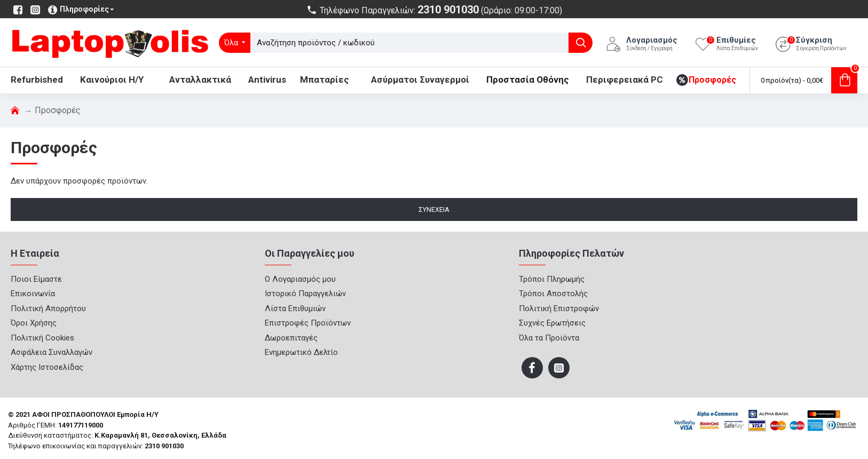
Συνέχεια (434, 209)
